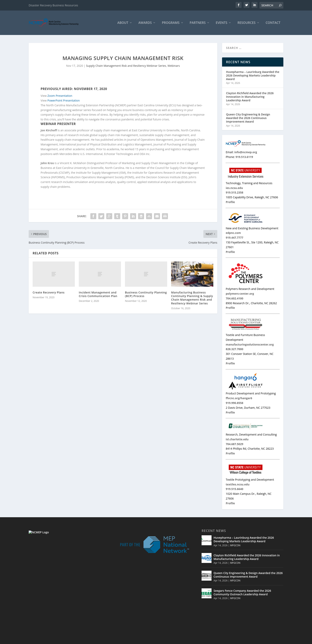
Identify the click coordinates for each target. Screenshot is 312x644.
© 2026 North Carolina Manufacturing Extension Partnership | (165, 640)
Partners (198, 23)
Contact (273, 23)
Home (213, 640)
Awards (145, 23)
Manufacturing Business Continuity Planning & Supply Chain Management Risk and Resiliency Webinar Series (192, 298)
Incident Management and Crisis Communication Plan (98, 294)
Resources (246, 23)
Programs (171, 23)
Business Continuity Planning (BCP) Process (146, 294)
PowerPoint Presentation (63, 101)
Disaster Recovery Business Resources (53, 5)
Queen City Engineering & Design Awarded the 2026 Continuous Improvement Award (248, 118)
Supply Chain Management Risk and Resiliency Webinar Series (126, 66)
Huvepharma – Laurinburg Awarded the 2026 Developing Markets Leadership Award (253, 76)
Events (221, 23)
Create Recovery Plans (49, 293)
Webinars (174, 66)
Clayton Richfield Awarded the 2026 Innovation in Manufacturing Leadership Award (250, 97)
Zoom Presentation (60, 96)
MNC (248, 640)
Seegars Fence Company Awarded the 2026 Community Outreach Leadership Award (242, 593)
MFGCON (235, 546)
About (123, 23)
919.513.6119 (56, 610)
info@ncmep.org (59, 615)
